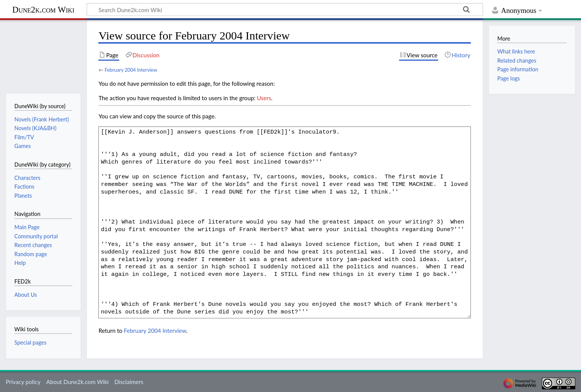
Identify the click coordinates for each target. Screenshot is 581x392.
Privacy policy (23, 382)
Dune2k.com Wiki (43, 10)
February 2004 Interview (131, 70)
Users (264, 98)
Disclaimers (129, 382)
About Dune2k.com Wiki (77, 382)
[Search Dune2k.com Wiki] (285, 9)
